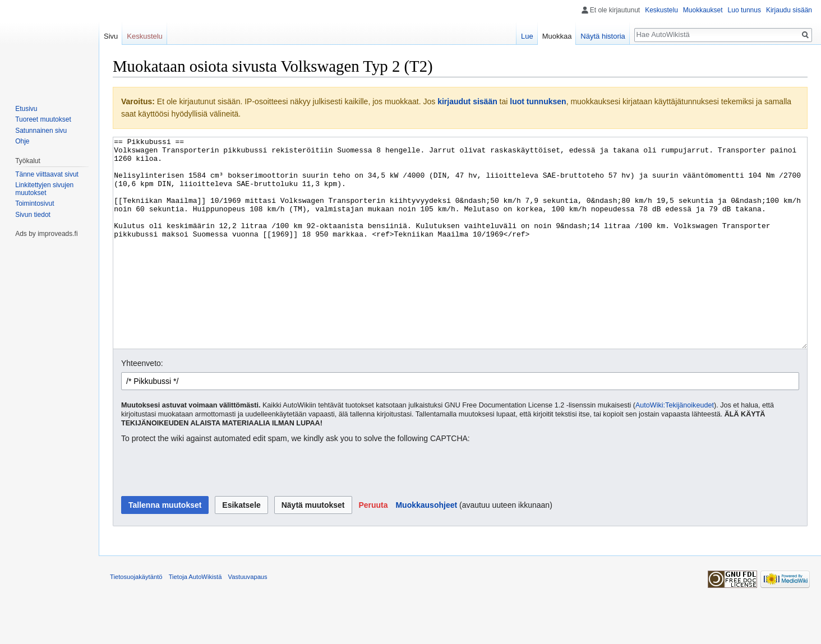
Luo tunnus (744, 10)
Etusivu (26, 109)
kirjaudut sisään (467, 101)
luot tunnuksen (538, 101)
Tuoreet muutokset (43, 119)
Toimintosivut (34, 203)
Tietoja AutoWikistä (195, 619)
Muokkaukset (703, 10)
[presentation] (206, 512)
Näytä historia (603, 36)
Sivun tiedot (33, 215)
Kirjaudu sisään (789, 10)
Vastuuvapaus (248, 619)
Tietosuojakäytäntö (136, 619)
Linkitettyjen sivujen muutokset (44, 189)
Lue (527, 36)
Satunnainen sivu (41, 131)
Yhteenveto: (142, 405)
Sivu (111, 36)
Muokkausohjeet (426, 547)
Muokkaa (557, 36)
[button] (373, 547)
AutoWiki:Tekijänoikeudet (675, 447)
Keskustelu (661, 10)
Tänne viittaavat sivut (47, 174)
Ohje (22, 141)
